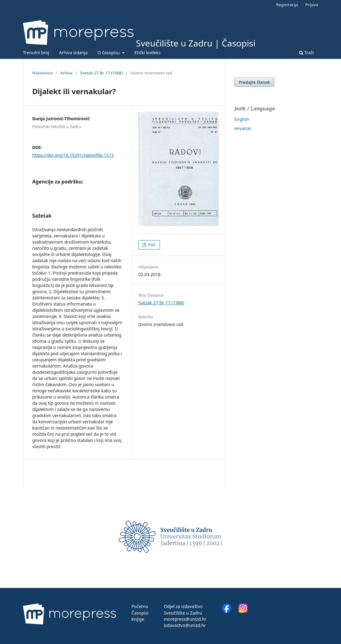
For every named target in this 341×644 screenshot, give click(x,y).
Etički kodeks (147, 53)
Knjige (138, 619)
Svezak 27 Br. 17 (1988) (101, 73)
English (242, 119)
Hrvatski (243, 128)
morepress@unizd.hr (185, 619)
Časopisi (140, 613)
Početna (140, 606)
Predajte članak (254, 82)
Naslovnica (42, 73)
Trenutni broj (36, 53)
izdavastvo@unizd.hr (185, 625)
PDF (151, 245)
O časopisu (109, 53)
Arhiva (66, 73)
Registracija (287, 5)
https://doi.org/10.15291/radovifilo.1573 (73, 155)
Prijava (312, 5)
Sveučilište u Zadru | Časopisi (196, 43)
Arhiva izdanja (73, 53)
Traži (306, 53)
